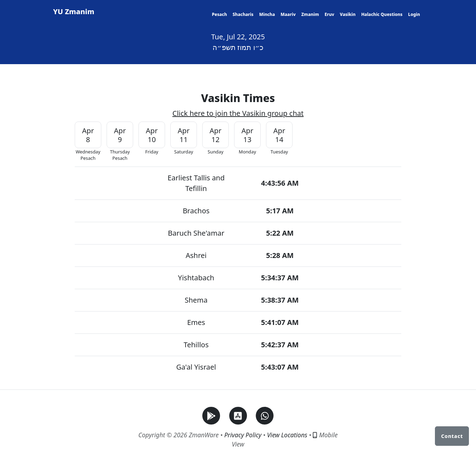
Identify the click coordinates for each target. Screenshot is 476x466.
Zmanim (310, 14)
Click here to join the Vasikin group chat (238, 113)
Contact (452, 436)
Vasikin (348, 14)
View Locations (287, 435)
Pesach (219, 14)
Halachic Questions (382, 14)
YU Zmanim (74, 12)
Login (414, 14)
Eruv (329, 14)
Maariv (288, 14)
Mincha (267, 14)
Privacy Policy (243, 435)
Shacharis (243, 14)
